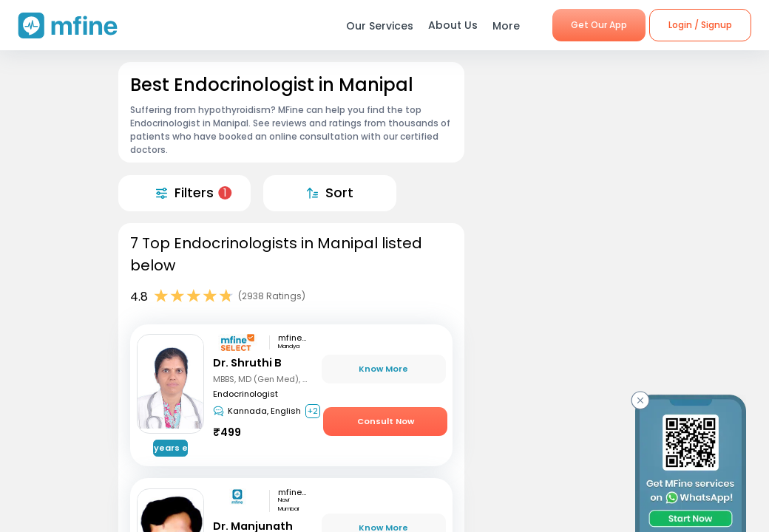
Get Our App (599, 25)
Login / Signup (700, 25)
